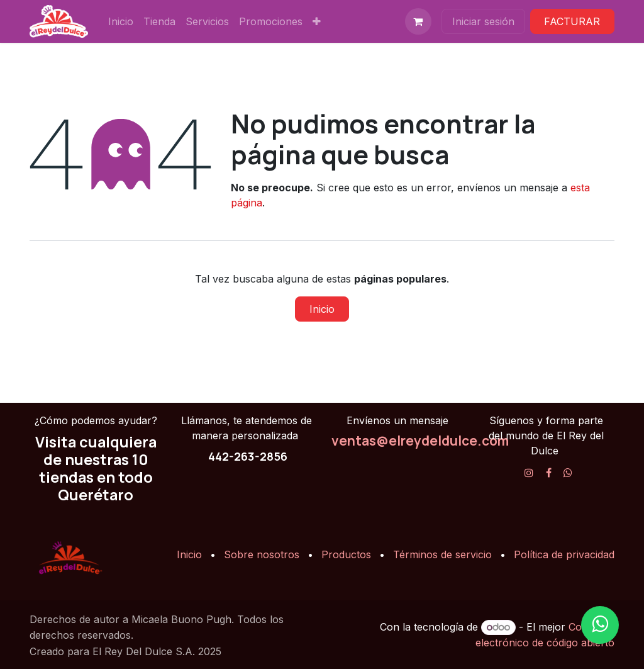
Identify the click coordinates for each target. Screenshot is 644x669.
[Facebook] (549, 473)
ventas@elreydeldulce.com (420, 441)
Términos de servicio (442, 554)
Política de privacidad (564, 554)
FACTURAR (572, 21)
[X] (568, 473)
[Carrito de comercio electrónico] (418, 21)
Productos (346, 554)
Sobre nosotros (262, 554)
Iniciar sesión (483, 21)
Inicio (322, 309)
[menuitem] (121, 21)
